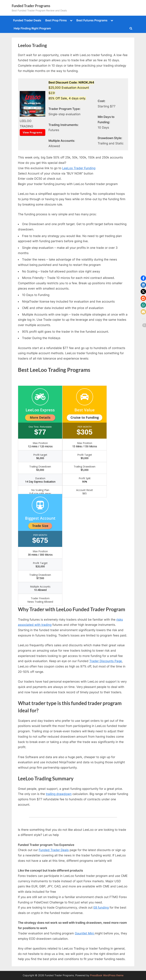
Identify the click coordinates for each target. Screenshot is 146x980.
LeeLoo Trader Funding (79, 168)
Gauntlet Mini (85, 933)
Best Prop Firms (56, 20)
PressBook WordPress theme (107, 975)
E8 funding (101, 908)
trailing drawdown (59, 794)
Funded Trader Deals (27, 20)
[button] (143, 278)
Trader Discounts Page (106, 661)
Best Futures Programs (92, 20)
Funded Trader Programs (31, 6)
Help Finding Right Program (32, 28)
